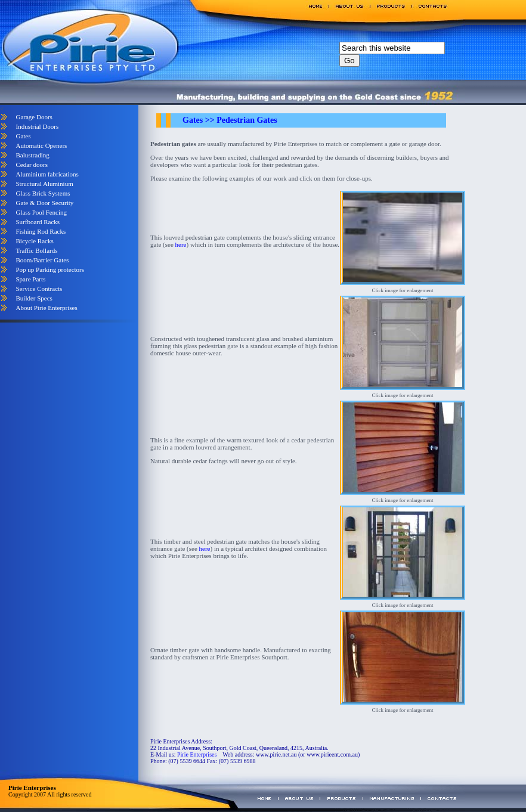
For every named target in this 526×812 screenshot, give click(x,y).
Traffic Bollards (36, 250)
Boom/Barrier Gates (42, 260)
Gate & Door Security (44, 203)
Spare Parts (30, 279)
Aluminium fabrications (47, 174)
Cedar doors (31, 165)
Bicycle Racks (34, 241)
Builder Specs (34, 298)
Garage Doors (34, 117)
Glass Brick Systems (43, 193)
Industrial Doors (37, 126)
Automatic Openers (41, 145)
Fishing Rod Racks (41, 231)
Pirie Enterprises (197, 754)
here (181, 244)
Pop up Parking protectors (50, 269)
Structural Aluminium (44, 184)
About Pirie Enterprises (46, 308)
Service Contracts (39, 289)
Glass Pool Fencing (41, 212)
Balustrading (32, 155)
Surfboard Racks (38, 222)
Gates (23, 136)
